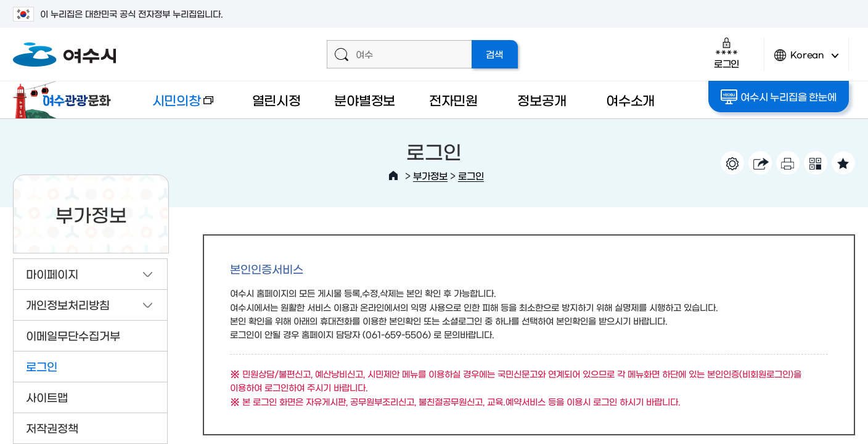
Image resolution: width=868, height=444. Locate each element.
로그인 (727, 53)
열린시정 (276, 100)
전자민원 (453, 100)
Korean (806, 60)
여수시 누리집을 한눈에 (778, 97)
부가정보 (430, 175)
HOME (393, 176)
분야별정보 (365, 100)
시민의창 (173, 106)
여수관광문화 (65, 100)
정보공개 (542, 100)
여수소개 (630, 100)
